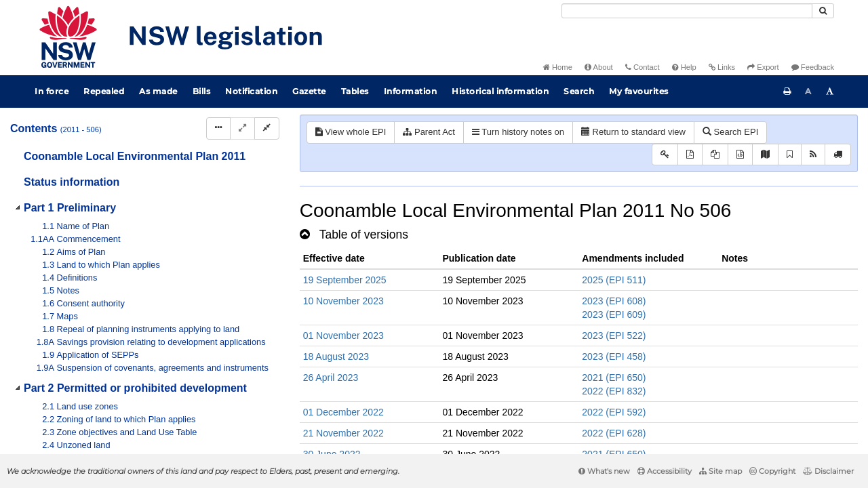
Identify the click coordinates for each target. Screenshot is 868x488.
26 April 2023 (331, 378)
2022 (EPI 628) (614, 433)
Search (579, 91)
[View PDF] (690, 155)
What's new (604, 471)
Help (684, 67)
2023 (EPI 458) (614, 357)
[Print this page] (787, 91)
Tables (355, 91)
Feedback (813, 67)
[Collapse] (267, 128)
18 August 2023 (336, 357)
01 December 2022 (343, 412)
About (599, 67)
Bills (202, 91)
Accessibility (665, 471)
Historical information (500, 91)
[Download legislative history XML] (740, 155)
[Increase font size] (830, 91)
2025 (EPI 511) (614, 280)
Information (411, 91)
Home (558, 67)
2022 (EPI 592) (614, 412)
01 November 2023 (343, 335)
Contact (643, 67)
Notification (251, 91)
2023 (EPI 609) (614, 314)
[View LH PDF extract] (715, 155)
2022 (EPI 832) (614, 391)
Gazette (309, 91)
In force (52, 91)
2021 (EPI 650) (614, 378)
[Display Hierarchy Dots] (218, 128)
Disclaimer (828, 471)
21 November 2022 (343, 433)
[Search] (687, 11)
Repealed (104, 91)
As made (158, 91)
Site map (721, 471)
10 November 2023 (343, 301)
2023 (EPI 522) (614, 335)
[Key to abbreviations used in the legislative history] (665, 155)
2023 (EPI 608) (614, 301)
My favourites (639, 91)
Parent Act (429, 132)
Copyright (772, 471)
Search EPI (730, 132)
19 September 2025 (345, 280)
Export (763, 67)
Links (722, 67)
